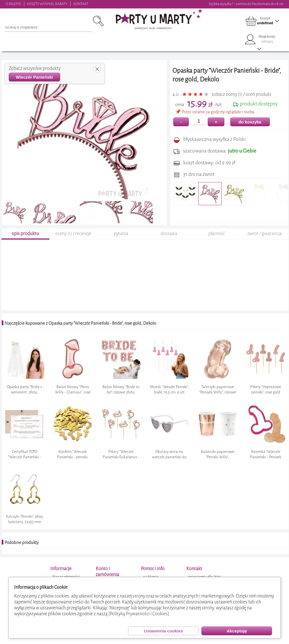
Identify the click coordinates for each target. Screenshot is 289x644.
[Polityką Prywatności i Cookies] (139, 614)
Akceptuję (237, 631)
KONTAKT (81, 4)
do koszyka (250, 122)
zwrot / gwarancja (264, 238)
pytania (121, 238)
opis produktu (25, 238)
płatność (217, 238)
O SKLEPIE (13, 4)
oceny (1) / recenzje (73, 238)
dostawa (169, 238)
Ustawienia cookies (163, 631)
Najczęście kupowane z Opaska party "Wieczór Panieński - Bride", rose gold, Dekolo (80, 328)
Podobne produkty (22, 547)
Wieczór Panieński (34, 77)
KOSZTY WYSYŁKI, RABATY (47, 4)
